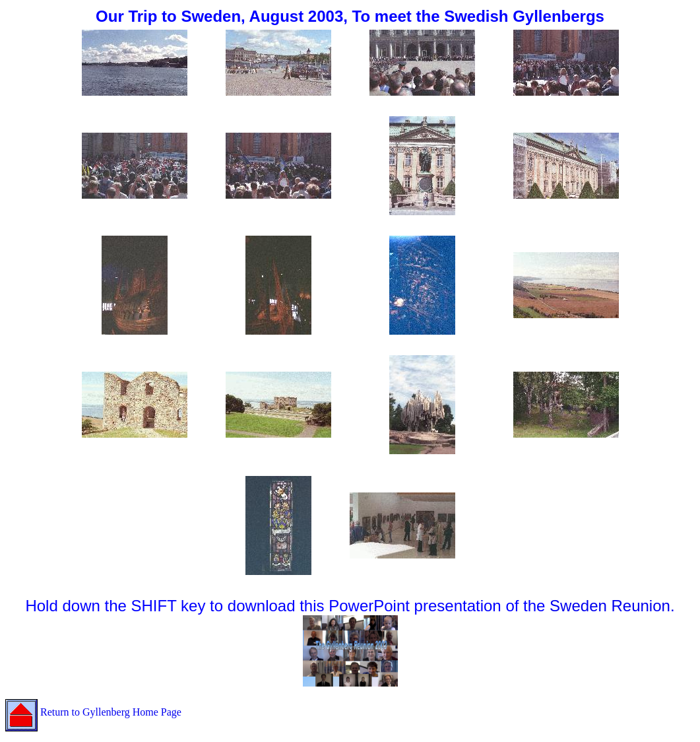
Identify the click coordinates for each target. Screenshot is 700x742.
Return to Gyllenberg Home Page (93, 712)
